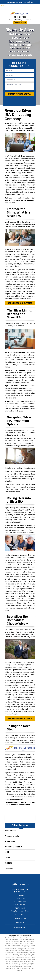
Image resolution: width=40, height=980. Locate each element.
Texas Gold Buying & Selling (20, 911)
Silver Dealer (10, 830)
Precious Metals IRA (13, 847)
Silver (7, 858)
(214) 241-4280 (20, 17)
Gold (7, 852)
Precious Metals (12, 836)
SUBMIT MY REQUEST (20, 94)
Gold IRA (8, 863)
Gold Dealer (10, 841)
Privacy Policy (20, 915)
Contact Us (20, 923)
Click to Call (20, 22)
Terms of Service (20, 919)
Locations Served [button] (20, 927)
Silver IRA (9, 869)
